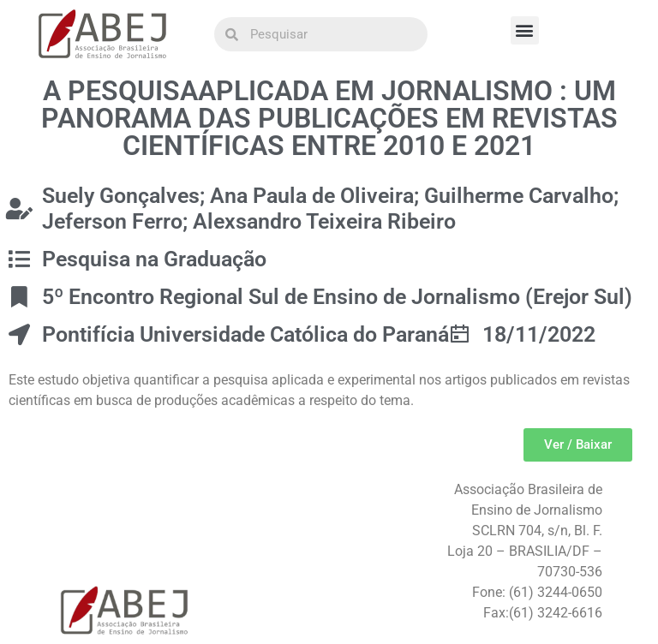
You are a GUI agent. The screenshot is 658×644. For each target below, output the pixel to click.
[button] (525, 30)
